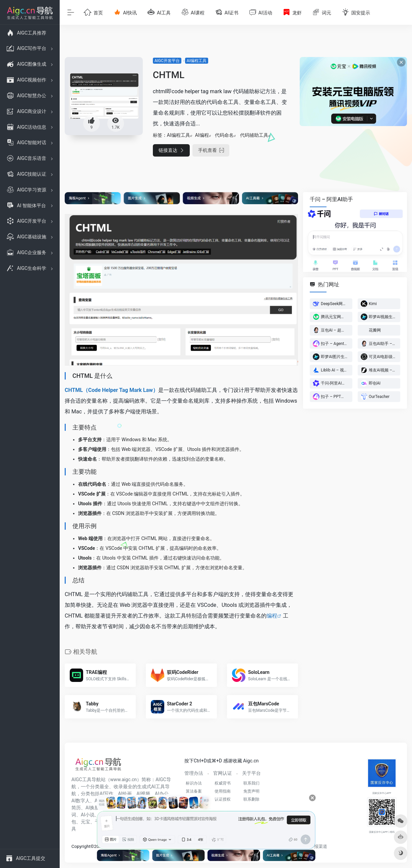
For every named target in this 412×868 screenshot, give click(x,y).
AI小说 (88, 815)
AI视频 (143, 794)
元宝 (85, 822)
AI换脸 (92, 808)
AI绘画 (125, 794)
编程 (272, 616)
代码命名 (224, 135)
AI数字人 (81, 801)
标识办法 (194, 783)
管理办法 (194, 773)
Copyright (81, 846)
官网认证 (223, 773)
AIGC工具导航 (86, 779)
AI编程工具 (197, 61)
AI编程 (202, 135)
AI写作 (106, 794)
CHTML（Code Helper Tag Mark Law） (111, 390)
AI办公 (162, 794)
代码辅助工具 (254, 135)
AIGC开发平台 (167, 61)
